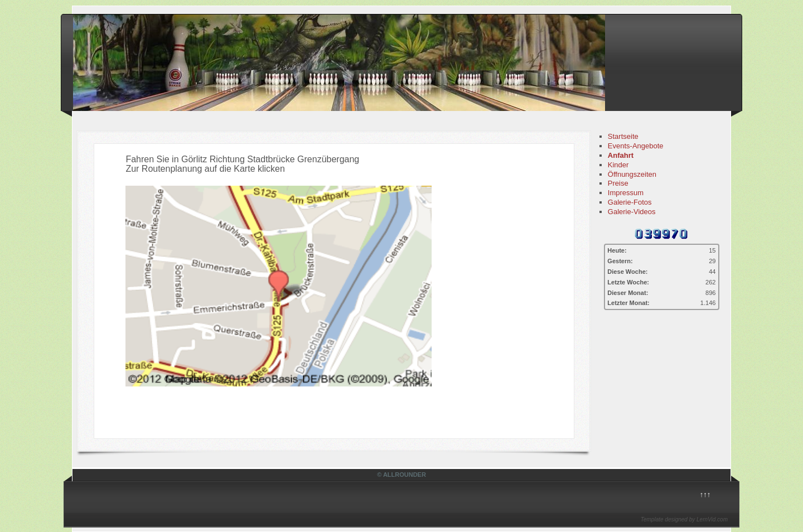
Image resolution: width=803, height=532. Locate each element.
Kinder (618, 165)
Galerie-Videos (632, 212)
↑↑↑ (705, 494)
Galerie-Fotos (630, 202)
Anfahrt (621, 155)
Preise (618, 183)
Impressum (626, 193)
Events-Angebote (636, 146)
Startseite (623, 136)
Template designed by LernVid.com (684, 519)
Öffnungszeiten (632, 174)
